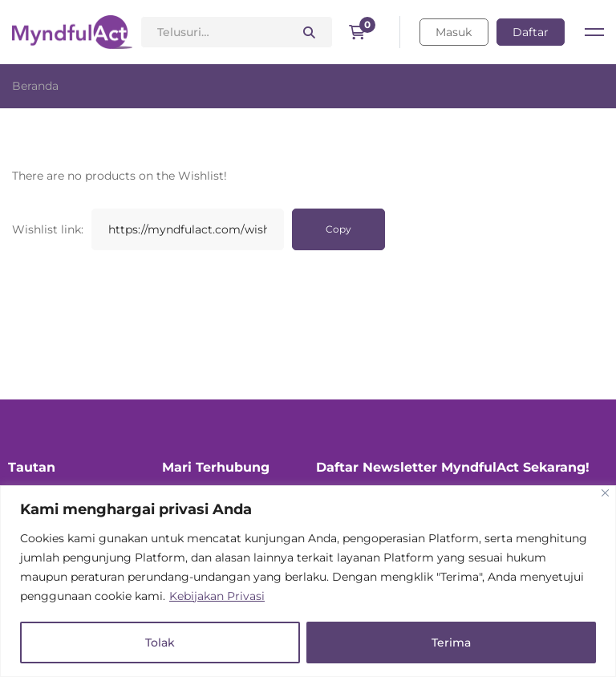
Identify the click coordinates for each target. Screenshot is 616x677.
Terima (451, 643)
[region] (308, 581)
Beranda (35, 86)
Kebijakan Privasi (217, 596)
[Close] (605, 493)
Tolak (160, 643)
